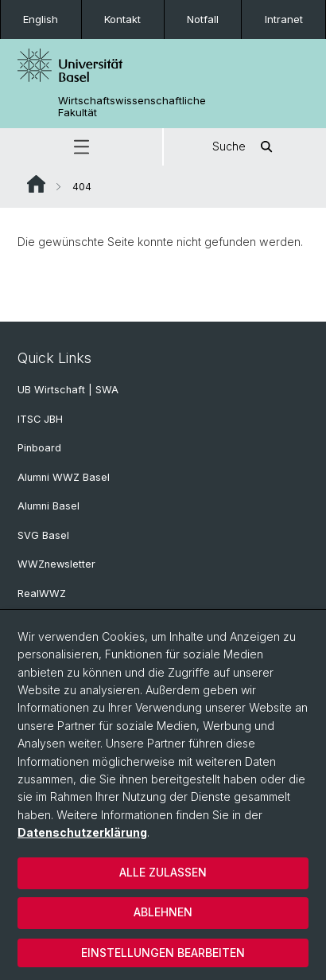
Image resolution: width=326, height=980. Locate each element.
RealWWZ (42, 593)
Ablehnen (163, 912)
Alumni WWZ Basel (64, 477)
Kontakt (122, 19)
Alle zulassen (163, 872)
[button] (81, 147)
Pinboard (39, 448)
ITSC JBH (40, 419)
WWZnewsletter (56, 564)
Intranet (284, 19)
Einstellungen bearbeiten (163, 953)
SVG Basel (43, 535)
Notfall (203, 19)
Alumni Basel (49, 506)
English (41, 19)
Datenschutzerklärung (82, 832)
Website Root (36, 184)
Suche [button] (245, 147)
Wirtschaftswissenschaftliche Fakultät (132, 107)
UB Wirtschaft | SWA (68, 390)
